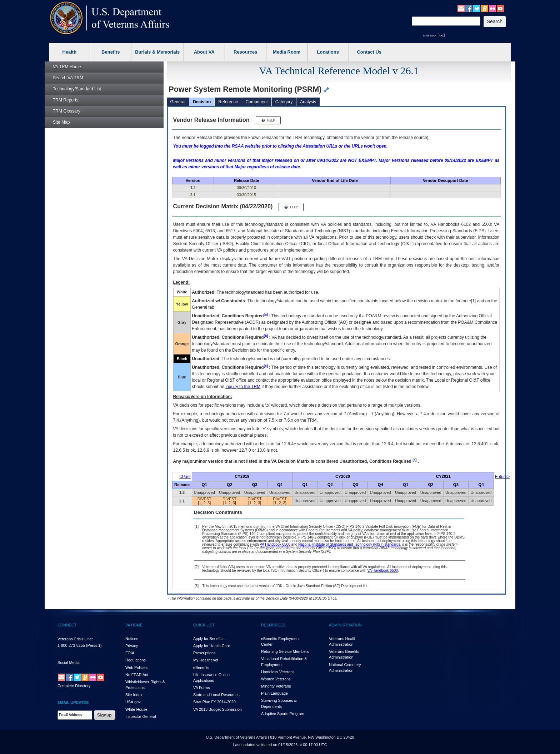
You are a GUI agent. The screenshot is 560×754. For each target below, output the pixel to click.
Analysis (308, 102)
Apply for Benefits (208, 639)
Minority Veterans (276, 686)
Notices (132, 639)
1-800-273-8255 (71, 645)
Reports (66, 100)
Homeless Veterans (278, 672)
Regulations (136, 660)
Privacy (132, 646)
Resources (245, 52)
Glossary (67, 111)
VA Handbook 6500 (275, 544)
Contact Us (369, 52)
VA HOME (134, 625)
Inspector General (141, 716)
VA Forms (202, 688)
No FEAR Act (137, 675)
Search (68, 78)
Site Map (61, 122)
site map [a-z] (434, 35)
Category (284, 102)
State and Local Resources (216, 695)
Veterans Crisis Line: (75, 639)
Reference (228, 102)
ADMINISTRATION (345, 625)
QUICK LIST (204, 625)
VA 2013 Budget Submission (217, 709)
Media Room (287, 52)
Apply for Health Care (212, 646)
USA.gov (133, 702)
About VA (204, 52)
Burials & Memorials (157, 52)
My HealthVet (206, 660)
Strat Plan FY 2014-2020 (214, 702)
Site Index (134, 695)
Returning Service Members (285, 651)
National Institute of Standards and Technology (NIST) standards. (350, 544)
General (178, 102)
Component (257, 102)
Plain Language (274, 693)
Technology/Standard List (77, 89)
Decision (202, 102)
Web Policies (136, 668)
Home (67, 67)
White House (136, 709)
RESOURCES (273, 625)
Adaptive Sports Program (283, 714)
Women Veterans (276, 679)
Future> (502, 477)
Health (69, 52)
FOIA (130, 653)
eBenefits (201, 668)
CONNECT (67, 625)
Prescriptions (204, 653)
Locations (328, 52)
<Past (185, 477)
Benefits (111, 52)
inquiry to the (243, 387)
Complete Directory (74, 686)
